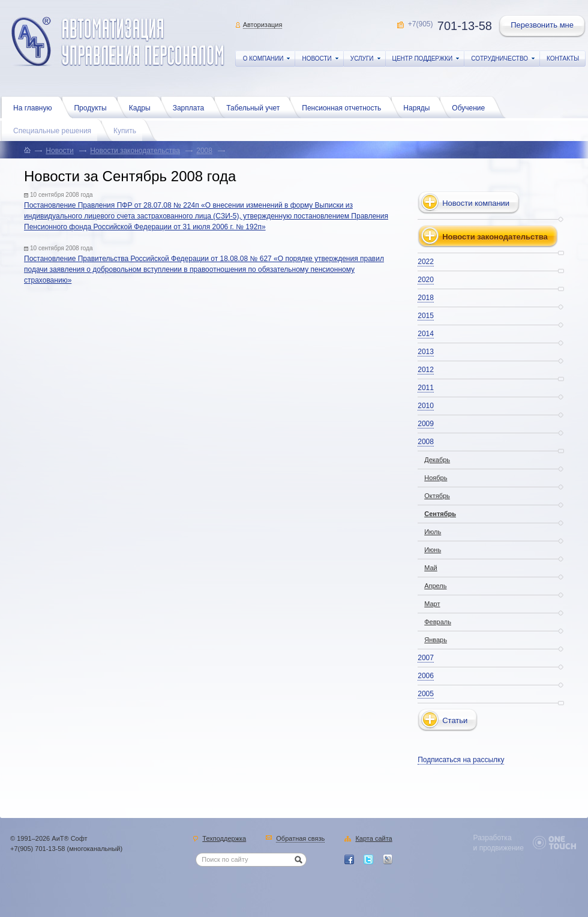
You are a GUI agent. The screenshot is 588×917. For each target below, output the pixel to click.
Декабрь (437, 460)
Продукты (93, 107)
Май (431, 568)
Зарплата (192, 107)
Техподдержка (224, 839)
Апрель (435, 586)
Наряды (419, 107)
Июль (433, 532)
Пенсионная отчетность (344, 107)
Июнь (433, 550)
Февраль (438, 622)
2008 (204, 151)
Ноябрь (436, 478)
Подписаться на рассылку (461, 760)
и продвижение (499, 848)
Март (432, 604)
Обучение (471, 107)
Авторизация (263, 25)
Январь (436, 640)
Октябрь (437, 496)
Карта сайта (373, 839)
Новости (59, 151)
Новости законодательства (135, 151)
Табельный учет (256, 107)
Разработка (493, 838)
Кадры (143, 107)
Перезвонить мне (543, 26)
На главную (35, 107)
